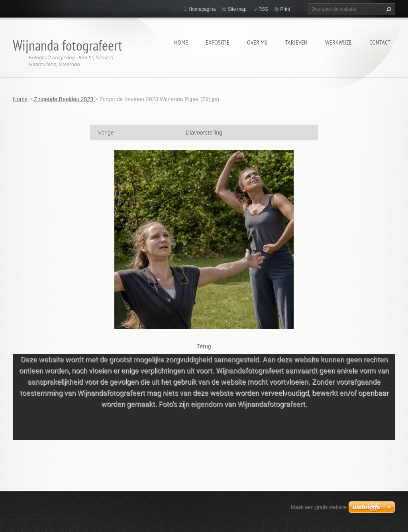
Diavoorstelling (204, 133)
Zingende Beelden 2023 (64, 99)
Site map (237, 9)
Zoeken (388, 9)
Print (285, 9)
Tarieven (296, 42)
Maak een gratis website (319, 507)
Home (181, 42)
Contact (380, 42)
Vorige (106, 133)
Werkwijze (338, 42)
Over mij (257, 42)
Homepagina (202, 9)
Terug (204, 346)
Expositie (218, 42)
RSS (264, 9)
